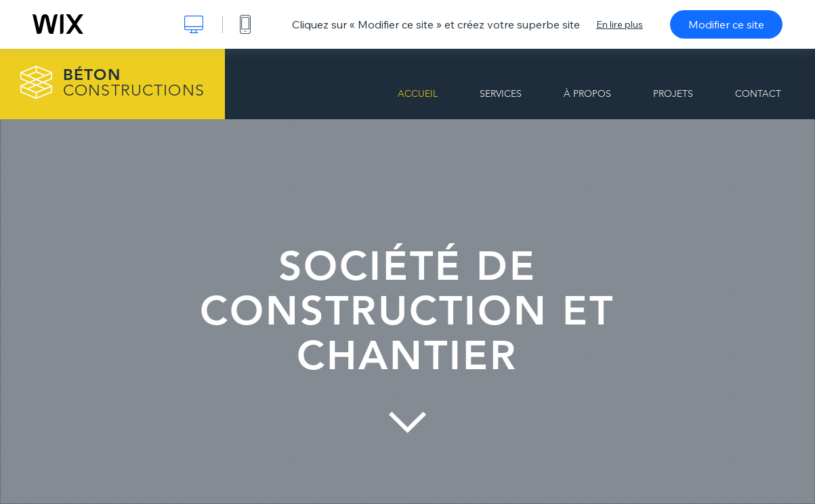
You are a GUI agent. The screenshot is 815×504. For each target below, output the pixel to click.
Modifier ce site (726, 24)
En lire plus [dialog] (620, 24)
